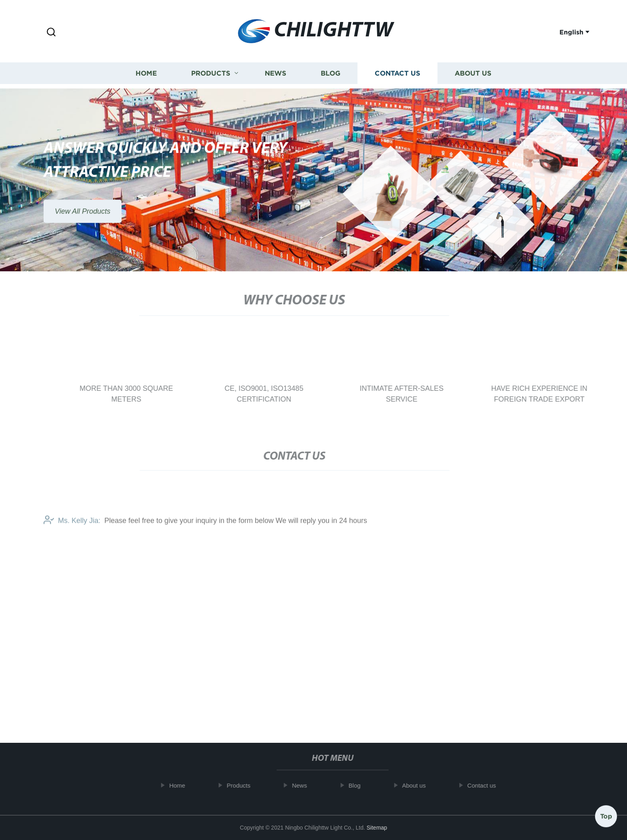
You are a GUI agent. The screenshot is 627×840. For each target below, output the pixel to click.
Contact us (397, 72)
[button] (51, 33)
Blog (330, 72)
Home (146, 72)
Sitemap (377, 828)
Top (606, 816)
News (276, 72)
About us (473, 72)
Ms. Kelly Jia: (72, 526)
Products (211, 72)
